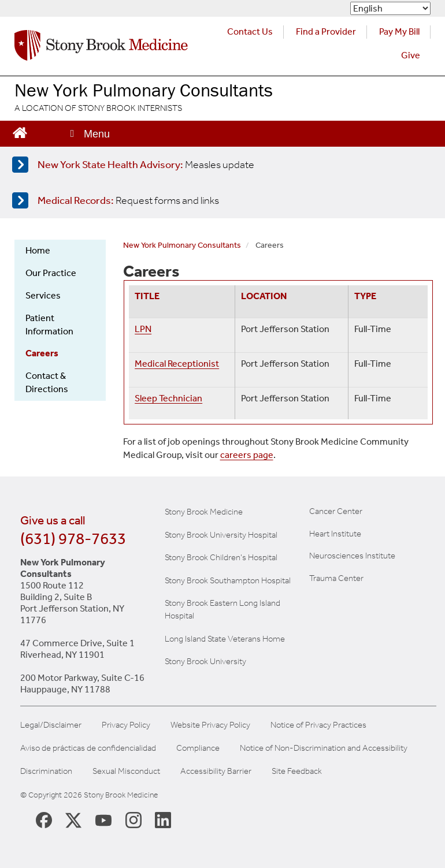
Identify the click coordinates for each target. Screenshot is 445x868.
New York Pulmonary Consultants (182, 245)
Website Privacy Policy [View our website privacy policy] (210, 725)
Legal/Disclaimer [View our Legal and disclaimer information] (51, 725)
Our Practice (51, 273)
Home (38, 250)
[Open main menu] (89, 134)
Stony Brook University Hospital (221, 535)
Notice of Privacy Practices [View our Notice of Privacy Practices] (318, 725)
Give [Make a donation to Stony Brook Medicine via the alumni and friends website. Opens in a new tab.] (411, 55)
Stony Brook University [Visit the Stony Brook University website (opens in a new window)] (205, 661)
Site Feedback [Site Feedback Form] (297, 771)
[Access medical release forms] (220, 200)
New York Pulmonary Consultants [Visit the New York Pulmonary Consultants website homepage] (144, 90)
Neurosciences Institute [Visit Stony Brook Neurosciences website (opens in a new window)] (352, 556)
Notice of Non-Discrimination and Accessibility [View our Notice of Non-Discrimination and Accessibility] (324, 748)
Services (43, 295)
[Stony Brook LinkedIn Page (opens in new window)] (163, 819)
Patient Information (49, 325)
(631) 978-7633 (73, 539)
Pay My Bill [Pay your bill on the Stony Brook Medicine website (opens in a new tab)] (399, 31)
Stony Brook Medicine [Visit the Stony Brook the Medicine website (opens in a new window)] (204, 512)
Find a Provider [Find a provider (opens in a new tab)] (326, 31)
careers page (247, 455)
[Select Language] (390, 8)
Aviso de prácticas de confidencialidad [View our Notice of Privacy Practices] (88, 748)
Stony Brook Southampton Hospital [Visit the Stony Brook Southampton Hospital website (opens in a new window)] (228, 580)
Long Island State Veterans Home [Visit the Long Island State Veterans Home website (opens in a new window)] (225, 639)
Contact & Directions (47, 382)
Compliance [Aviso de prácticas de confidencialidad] (198, 748)
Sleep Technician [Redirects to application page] (168, 398)
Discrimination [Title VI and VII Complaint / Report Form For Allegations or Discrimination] (46, 771)
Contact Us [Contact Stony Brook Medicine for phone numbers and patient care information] (250, 31)
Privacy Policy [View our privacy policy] (126, 725)
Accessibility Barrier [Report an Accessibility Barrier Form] (216, 771)
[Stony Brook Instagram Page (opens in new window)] (133, 819)
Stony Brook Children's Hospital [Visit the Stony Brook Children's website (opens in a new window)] (221, 557)
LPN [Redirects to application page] (143, 329)
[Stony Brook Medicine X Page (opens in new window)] (73, 819)
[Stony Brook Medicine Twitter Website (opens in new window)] (103, 819)
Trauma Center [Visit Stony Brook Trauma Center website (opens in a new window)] (336, 578)
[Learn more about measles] (220, 165)
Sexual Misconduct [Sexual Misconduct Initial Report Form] (126, 771)
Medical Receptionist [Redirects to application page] (177, 364)
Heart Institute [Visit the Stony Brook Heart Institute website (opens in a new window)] (335, 534)
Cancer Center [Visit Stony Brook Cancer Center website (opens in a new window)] (336, 511)
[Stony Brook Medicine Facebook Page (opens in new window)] (44, 819)
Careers (42, 353)
